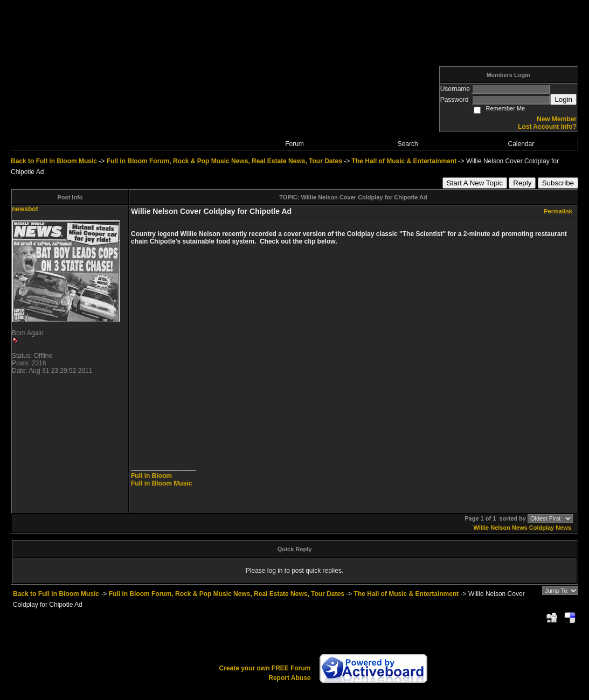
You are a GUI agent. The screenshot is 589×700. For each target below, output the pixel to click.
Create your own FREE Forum (265, 668)
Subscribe (558, 183)
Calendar (521, 144)
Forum (294, 144)
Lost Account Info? (547, 127)
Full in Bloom (151, 476)
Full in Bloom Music (161, 483)
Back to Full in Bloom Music (54, 161)
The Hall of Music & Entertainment (404, 161)
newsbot (25, 209)
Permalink (558, 211)
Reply (522, 183)
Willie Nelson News (501, 528)
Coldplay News (550, 528)
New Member (557, 119)
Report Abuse (289, 678)
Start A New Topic (475, 183)
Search (408, 144)
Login (563, 99)
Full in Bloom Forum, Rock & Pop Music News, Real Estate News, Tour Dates (224, 161)
